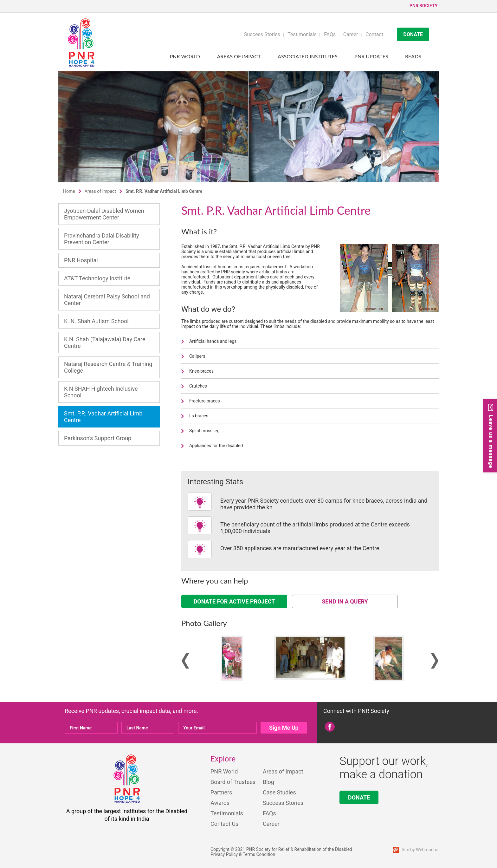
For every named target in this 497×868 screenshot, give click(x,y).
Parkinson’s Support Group (98, 438)
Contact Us (224, 824)
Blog (268, 782)
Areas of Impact (239, 56)
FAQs (330, 34)
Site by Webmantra (420, 850)
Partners (221, 792)
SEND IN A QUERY (345, 601)
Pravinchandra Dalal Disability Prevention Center (102, 239)
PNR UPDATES (371, 56)
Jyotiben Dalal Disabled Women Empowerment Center (104, 214)
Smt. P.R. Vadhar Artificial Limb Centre (103, 417)
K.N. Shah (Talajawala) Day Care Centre (105, 343)
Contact (374, 34)
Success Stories (262, 34)
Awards (220, 803)
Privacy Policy (224, 854)
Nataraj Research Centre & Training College (108, 367)
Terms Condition (259, 854)
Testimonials (302, 34)
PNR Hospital (81, 260)
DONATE (413, 34)
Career (351, 34)
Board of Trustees (233, 782)
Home (69, 191)
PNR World (185, 56)
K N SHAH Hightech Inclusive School (101, 392)
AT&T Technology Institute (97, 278)
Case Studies (279, 792)
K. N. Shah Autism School (96, 321)
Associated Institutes (308, 56)
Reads (413, 56)
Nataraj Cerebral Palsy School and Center (107, 300)
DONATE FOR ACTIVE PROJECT (234, 601)
